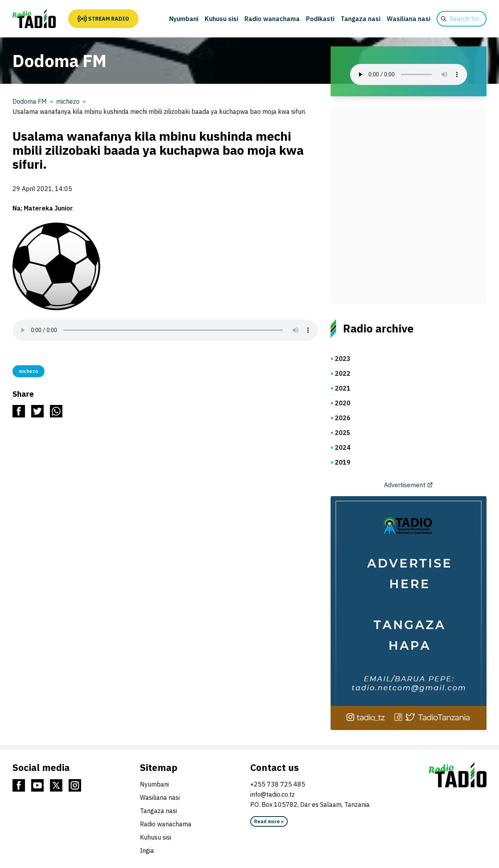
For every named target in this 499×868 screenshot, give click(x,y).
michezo (68, 101)
